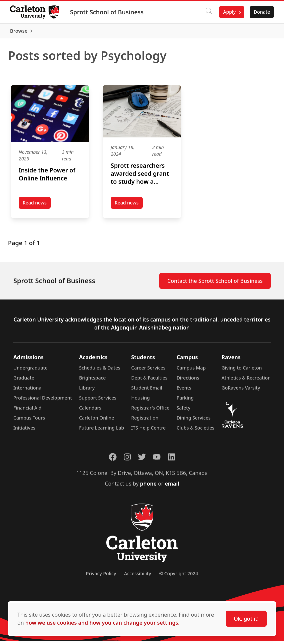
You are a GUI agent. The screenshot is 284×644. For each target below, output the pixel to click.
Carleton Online (96, 421)
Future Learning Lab (101, 431)
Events (184, 391)
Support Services (98, 401)
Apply (229, 12)
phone (149, 487)
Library (87, 391)
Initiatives (24, 431)
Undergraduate (30, 371)
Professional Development (43, 401)
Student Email (147, 391)
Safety (184, 411)
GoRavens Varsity (241, 391)
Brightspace (92, 381)
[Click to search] (208, 12)
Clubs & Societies (195, 431)
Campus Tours (29, 421)
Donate (261, 12)
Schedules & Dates (100, 371)
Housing (141, 401)
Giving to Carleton (242, 371)
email (172, 487)
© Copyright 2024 (178, 576)
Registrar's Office (150, 411)
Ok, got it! (246, 619)
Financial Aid (27, 411)
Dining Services (194, 421)
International (28, 391)
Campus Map (191, 371)
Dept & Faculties (149, 381)
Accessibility (137, 576)
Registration (145, 421)
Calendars (90, 411)
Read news (37, 207)
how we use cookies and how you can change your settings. (102, 623)
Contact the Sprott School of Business (215, 284)
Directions (188, 381)
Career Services (148, 371)
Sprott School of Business (107, 12)
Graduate (24, 381)
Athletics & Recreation (246, 381)
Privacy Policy (101, 576)
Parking (185, 401)
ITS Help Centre (149, 431)
